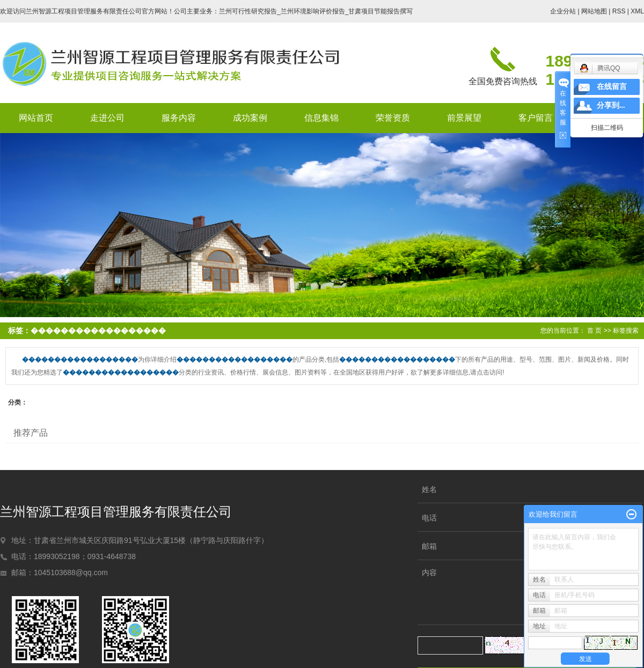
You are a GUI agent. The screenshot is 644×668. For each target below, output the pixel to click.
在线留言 (612, 87)
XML (637, 11)
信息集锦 (321, 118)
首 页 (594, 331)
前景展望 (464, 118)
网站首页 (36, 118)
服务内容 (179, 118)
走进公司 (107, 118)
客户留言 (536, 118)
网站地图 (594, 11)
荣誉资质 (393, 118)
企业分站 (563, 11)
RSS (619, 11)
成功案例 (250, 118)
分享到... (611, 105)
